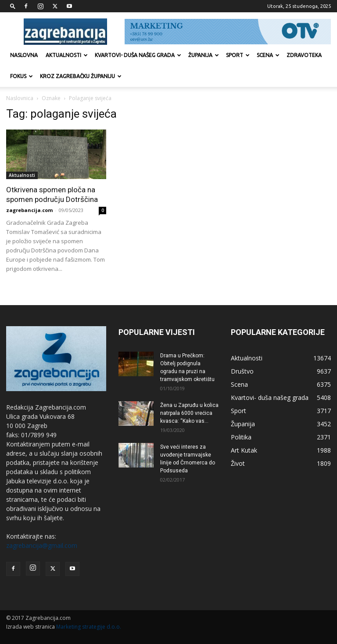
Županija (204, 55)
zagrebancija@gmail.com (42, 545)
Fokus (22, 76)
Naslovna (24, 55)
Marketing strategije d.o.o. (89, 627)
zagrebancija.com (29, 210)
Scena (268, 55)
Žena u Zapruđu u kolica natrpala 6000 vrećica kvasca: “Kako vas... (189, 413)
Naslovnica (20, 98)
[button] (13, 6)
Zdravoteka (304, 55)
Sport (238, 55)
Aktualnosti (67, 55)
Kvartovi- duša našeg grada (138, 55)
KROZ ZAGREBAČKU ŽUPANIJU (81, 76)
